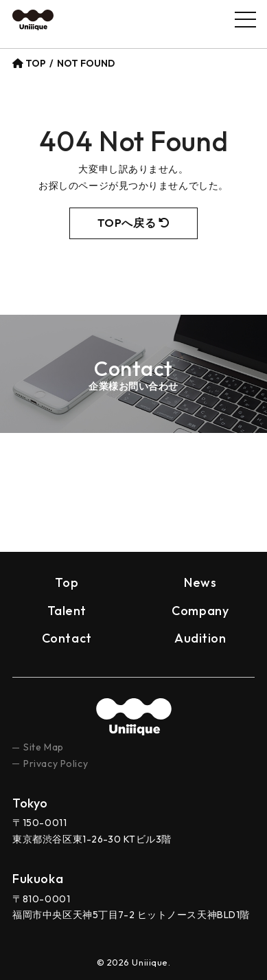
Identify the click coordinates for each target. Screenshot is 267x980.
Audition (200, 638)
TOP (29, 63)
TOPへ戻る (133, 223)
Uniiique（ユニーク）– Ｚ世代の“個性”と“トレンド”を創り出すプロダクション (33, 20)
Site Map (43, 747)
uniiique (134, 717)
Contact (67, 638)
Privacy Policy (56, 764)
